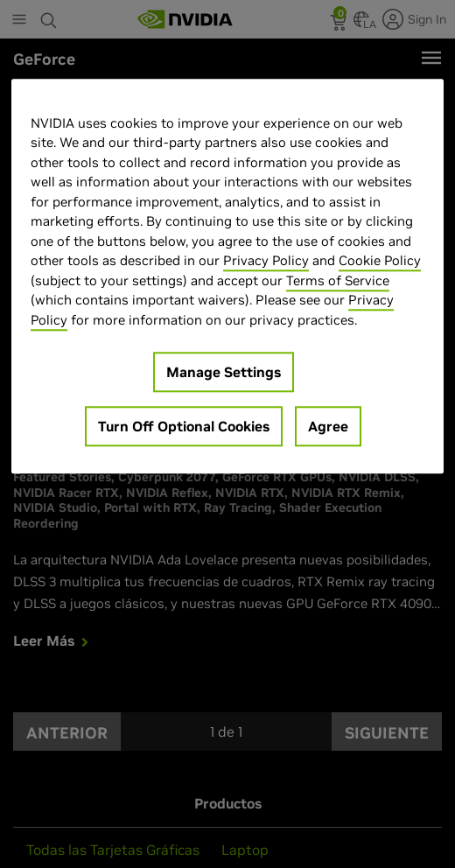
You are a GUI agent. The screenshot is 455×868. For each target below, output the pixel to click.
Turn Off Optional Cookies (184, 427)
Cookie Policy (380, 261)
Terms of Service (338, 280)
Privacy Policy (266, 261)
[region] (227, 276)
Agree (328, 427)
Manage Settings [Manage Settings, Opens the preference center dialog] (224, 373)
